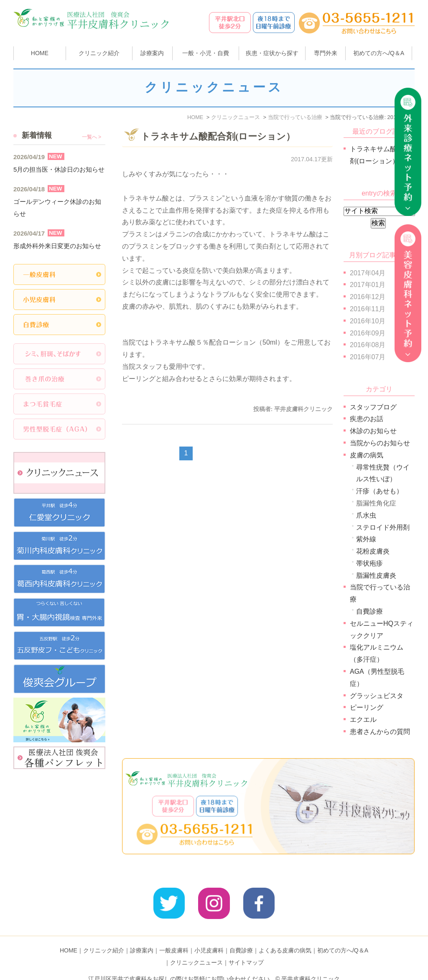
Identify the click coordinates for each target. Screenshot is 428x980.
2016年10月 (368, 321)
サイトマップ (246, 949)
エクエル (363, 720)
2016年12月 (368, 297)
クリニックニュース (196, 949)
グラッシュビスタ (377, 696)
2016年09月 (368, 333)
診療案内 (152, 53)
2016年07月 (368, 357)
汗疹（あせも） (380, 491)
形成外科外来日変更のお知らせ (57, 246)
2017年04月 (368, 273)
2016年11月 (368, 309)
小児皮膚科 (209, 937)
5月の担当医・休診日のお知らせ (59, 169)
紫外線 (366, 539)
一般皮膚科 (174, 937)
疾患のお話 (367, 419)
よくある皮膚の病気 (285, 937)
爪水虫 (366, 515)
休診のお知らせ (373, 431)
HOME (40, 53)
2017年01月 (368, 285)
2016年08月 (368, 345)
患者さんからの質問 (380, 732)
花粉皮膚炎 (373, 551)
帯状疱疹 (369, 563)
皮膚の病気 (367, 455)
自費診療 (369, 611)
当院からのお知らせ (380, 443)
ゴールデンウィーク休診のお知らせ (57, 208)
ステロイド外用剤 (383, 527)
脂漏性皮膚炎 (376, 575)
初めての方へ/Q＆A (343, 937)
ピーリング (367, 707)
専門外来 (326, 53)
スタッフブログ (373, 407)
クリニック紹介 (104, 937)
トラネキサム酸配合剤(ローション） (218, 136)
